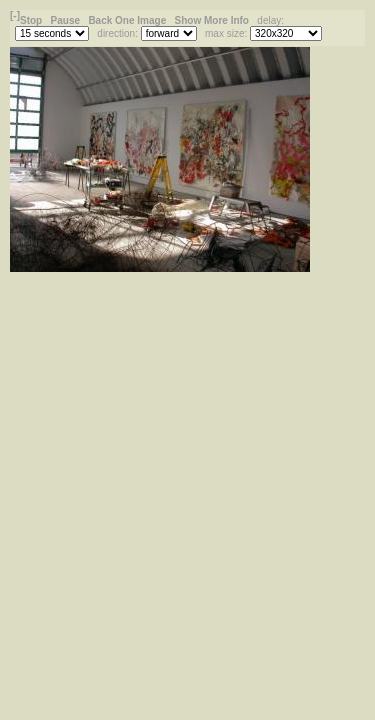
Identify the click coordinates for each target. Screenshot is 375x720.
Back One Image (128, 20)
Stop (32, 20)
